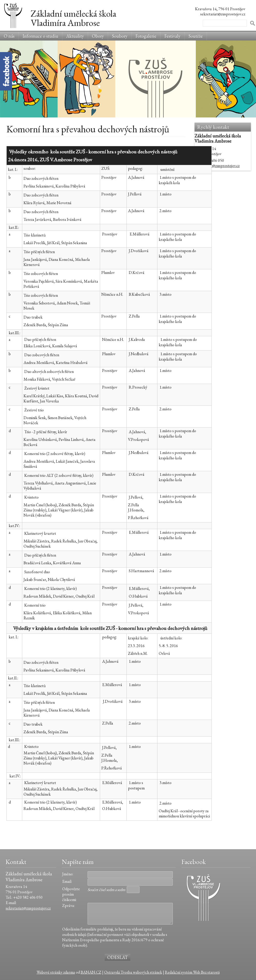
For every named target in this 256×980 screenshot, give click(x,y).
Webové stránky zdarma (56, 972)
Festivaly (172, 36)
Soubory (120, 36)
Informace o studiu (40, 36)
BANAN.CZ (91, 972)
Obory (98, 36)
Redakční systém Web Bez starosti (192, 972)
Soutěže (196, 36)
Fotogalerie (146, 36)
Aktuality (75, 36)
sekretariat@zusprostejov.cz (217, 166)
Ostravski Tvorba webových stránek (133, 972)
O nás (9, 36)
